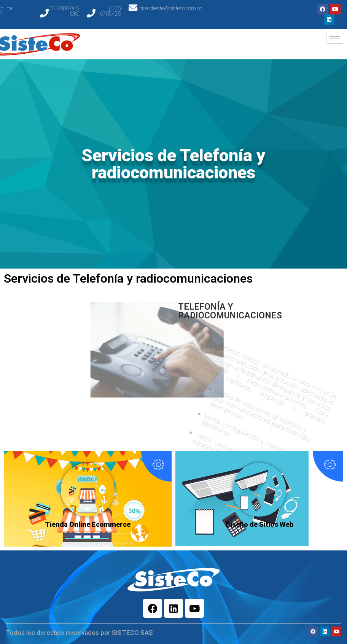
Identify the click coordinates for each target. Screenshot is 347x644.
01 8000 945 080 (64, 11)
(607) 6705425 (110, 11)
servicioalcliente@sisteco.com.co (165, 8)
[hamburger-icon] (335, 38)
